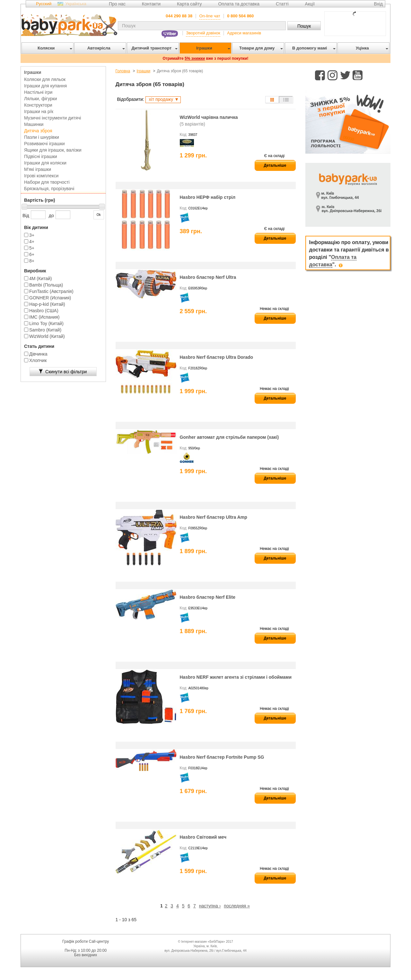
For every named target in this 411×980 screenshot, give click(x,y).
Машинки (34, 124)
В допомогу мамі (313, 48)
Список (286, 100)
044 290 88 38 (179, 16)
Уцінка (371, 48)
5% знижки (195, 58)
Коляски (54, 48)
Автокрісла (105, 48)
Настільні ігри (38, 92)
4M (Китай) (41, 278)
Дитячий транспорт (153, 48)
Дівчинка (38, 354)
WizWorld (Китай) (47, 336)
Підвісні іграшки (41, 156)
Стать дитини (39, 346)
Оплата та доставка (239, 4)
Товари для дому (260, 48)
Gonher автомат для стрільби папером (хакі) (229, 437)
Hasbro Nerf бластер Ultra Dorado (217, 357)
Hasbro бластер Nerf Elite (208, 597)
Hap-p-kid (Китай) (47, 304)
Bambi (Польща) (46, 285)
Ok (99, 215)
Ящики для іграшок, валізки (53, 150)
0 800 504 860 (240, 16)
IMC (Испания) (44, 317)
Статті (282, 4)
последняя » (237, 906)
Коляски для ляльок (45, 79)
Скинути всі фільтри (63, 372)
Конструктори (38, 105)
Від (26, 216)
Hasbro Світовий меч (203, 837)
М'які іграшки (38, 169)
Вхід (378, 4)
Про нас (117, 4)
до (50, 216)
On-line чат (210, 16)
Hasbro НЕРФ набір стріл (208, 197)
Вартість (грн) (39, 200)
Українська (76, 4)
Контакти (151, 4)
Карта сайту (189, 4)
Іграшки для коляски (45, 163)
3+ (32, 235)
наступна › (210, 906)
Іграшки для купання (45, 86)
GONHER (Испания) (50, 298)
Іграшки (212, 48)
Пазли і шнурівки (42, 137)
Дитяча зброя (38, 131)
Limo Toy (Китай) (46, 323)
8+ (32, 261)
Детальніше (275, 165)
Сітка (272, 100)
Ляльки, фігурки (40, 99)
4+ (32, 242)
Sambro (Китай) (45, 330)
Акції (310, 4)
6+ (32, 254)
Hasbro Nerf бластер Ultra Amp (214, 517)
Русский (44, 4)
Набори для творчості (47, 182)
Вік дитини (36, 227)
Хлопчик (38, 360)
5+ (32, 248)
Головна (123, 71)
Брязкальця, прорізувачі (49, 189)
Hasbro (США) (44, 311)
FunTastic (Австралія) (51, 291)
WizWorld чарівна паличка (209, 117)
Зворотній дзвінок (203, 33)
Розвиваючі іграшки (44, 144)
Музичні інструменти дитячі (52, 118)
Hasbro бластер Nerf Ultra (208, 277)
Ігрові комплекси (41, 176)
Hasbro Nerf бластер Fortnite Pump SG (222, 757)
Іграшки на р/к (39, 111)
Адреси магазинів (244, 33)
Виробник (35, 271)
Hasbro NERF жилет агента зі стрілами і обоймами (236, 677)
